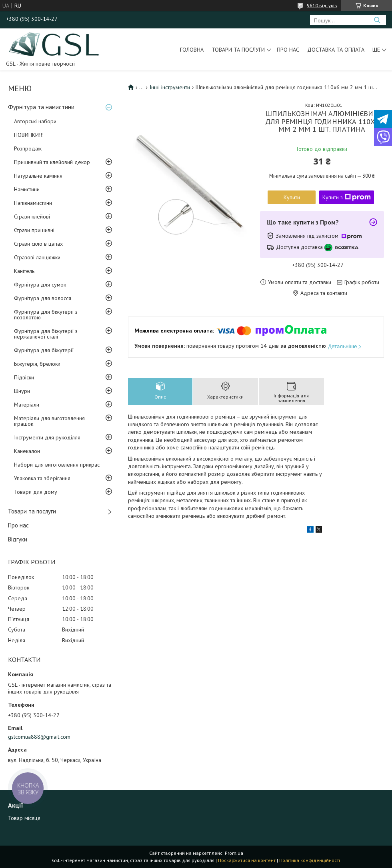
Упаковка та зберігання (42, 478)
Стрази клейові (32, 216)
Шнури (22, 391)
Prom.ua (234, 853)
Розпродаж (28, 148)
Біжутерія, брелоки (37, 364)
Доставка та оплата (336, 50)
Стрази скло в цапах (38, 244)
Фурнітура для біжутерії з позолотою (46, 315)
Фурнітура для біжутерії (44, 350)
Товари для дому (36, 492)
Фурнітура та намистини (41, 107)
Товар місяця (24, 818)
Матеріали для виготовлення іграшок (49, 421)
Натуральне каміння (38, 176)
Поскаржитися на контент (247, 860)
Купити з (347, 197)
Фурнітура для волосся (43, 298)
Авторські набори (35, 121)
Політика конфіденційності (310, 860)
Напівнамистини (33, 203)
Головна (192, 50)
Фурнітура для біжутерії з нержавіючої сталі (46, 334)
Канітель (24, 271)
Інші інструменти (170, 87)
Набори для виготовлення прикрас (57, 465)
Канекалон (27, 451)
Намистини (27, 189)
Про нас (288, 50)
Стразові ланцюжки (37, 257)
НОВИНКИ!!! (29, 135)
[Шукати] (377, 20)
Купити (292, 197)
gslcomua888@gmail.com (39, 737)
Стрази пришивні (34, 230)
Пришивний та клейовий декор (52, 162)
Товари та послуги (238, 50)
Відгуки (18, 539)
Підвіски (24, 377)
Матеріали (27, 405)
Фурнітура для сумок (40, 285)
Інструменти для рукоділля (47, 437)
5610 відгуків (322, 5)
